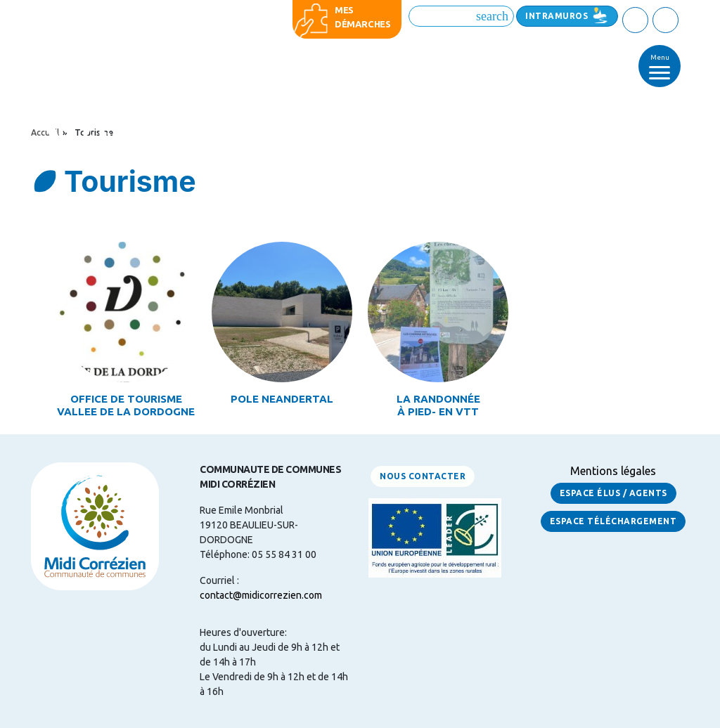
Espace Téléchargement (613, 521)
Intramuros (557, 16)
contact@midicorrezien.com (261, 595)
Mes (344, 10)
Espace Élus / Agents (613, 493)
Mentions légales (613, 471)
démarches (363, 24)
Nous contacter (423, 476)
